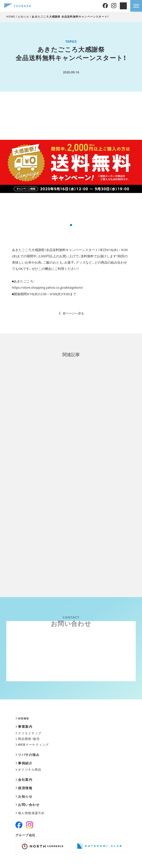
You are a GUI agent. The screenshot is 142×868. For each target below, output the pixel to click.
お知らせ (24, 17)
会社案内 (24, 780)
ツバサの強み (27, 755)
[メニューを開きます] (136, 6)
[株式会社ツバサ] (18, 6)
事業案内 (24, 727)
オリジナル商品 (28, 770)
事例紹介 (24, 763)
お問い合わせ (27, 805)
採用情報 (24, 788)
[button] (71, 225)
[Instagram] (114, 6)
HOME (11, 17)
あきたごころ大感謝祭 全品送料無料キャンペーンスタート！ (70, 17)
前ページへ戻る (71, 313)
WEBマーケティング (32, 745)
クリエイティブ (28, 733)
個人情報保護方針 (30, 813)
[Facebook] (105, 6)
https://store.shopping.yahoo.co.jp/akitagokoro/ (48, 287)
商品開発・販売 (28, 739)
